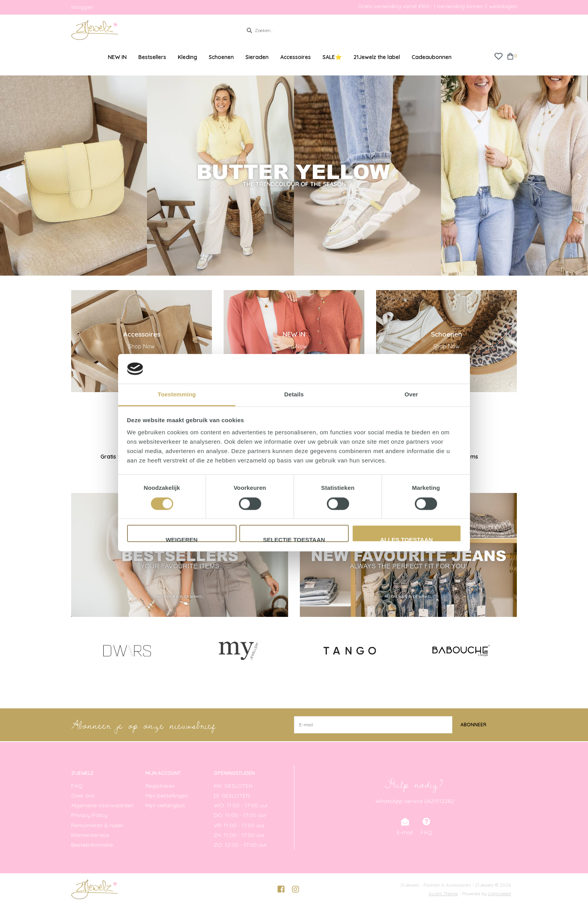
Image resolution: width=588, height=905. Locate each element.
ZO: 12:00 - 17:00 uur (240, 845)
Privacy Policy (89, 815)
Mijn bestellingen (167, 796)
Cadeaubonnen (432, 57)
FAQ (77, 786)
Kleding (187, 57)
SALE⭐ (332, 57)
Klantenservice (90, 835)
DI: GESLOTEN (232, 796)
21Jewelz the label (377, 57)
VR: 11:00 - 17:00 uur (239, 825)
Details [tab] (294, 395)
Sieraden (257, 57)
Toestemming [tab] (177, 395)
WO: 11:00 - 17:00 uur (241, 805)
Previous (25, 177)
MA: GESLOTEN (233, 786)
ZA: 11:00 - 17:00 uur (239, 835)
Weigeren (182, 539)
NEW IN (117, 57)
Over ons (83, 796)
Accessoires (296, 57)
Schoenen (221, 57)
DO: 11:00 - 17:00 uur (240, 815)
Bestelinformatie (92, 845)
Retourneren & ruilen (97, 825)
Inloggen (82, 7)
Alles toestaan (406, 539)
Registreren (160, 786)
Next (563, 177)
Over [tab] (411, 395)
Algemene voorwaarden (102, 805)
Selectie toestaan (294, 539)
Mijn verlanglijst (165, 805)
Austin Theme (443, 893)
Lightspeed (499, 893)
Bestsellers (152, 57)
